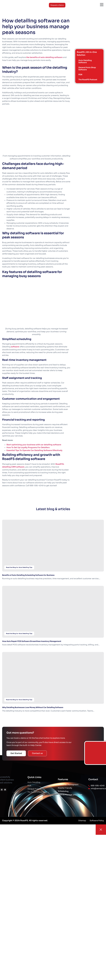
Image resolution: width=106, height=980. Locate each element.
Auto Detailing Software (85, 61)
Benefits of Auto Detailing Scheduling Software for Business (28, 575)
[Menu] (102, 5)
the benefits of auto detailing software (44, 57)
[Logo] (8, 5)
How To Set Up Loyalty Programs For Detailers (28, 447)
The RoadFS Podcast (88, 80)
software (15, 347)
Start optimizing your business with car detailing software (34, 445)
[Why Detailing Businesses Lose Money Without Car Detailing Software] (53, 678)
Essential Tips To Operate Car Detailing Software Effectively (34, 450)
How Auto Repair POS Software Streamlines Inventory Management (32, 641)
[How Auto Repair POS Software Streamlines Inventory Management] (53, 612)
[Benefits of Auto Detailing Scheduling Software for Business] (53, 546)
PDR (80, 75)
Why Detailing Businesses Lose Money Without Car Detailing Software (33, 707)
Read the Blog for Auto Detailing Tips (19, 567)
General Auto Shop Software (87, 69)
